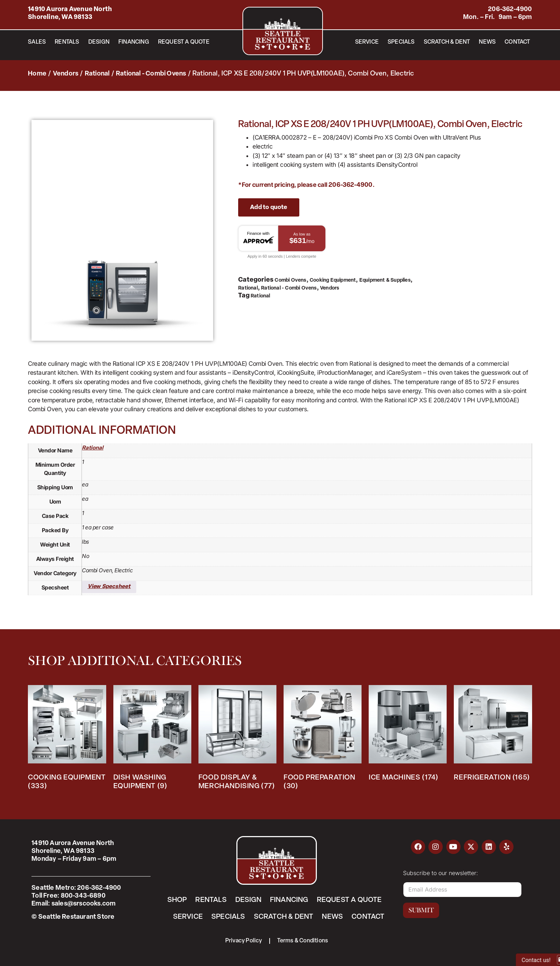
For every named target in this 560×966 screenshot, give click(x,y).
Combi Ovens (290, 280)
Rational (97, 74)
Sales (37, 42)
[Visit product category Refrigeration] (493, 735)
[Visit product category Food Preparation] (323, 739)
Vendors (66, 74)
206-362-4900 (510, 9)
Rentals (67, 42)
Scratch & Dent (447, 42)
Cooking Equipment (333, 280)
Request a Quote (184, 42)
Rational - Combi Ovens (151, 74)
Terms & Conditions (303, 941)
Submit (421, 910)
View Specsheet (109, 587)
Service (367, 42)
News (487, 42)
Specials (401, 42)
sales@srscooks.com (84, 904)
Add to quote (269, 207)
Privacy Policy (244, 941)
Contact (517, 42)
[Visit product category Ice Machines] (408, 735)
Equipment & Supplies (385, 280)
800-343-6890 (83, 896)
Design (99, 42)
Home (37, 74)
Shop (177, 900)
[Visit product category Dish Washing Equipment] (152, 739)
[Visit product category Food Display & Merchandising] (237, 739)
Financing (134, 42)
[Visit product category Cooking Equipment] (67, 739)
